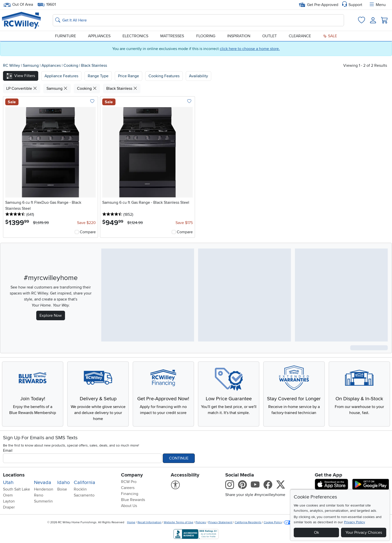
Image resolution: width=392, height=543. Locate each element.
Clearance (300, 36)
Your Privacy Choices (364, 532)
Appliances (99, 36)
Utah (8, 482)
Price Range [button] (128, 76)
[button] (21, 76)
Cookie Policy (273, 522)
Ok (316, 532)
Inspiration (239, 36)
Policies (201, 522)
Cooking (71, 65)
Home (131, 522)
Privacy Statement (220, 522)
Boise (62, 489)
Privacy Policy (354, 522)
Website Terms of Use (178, 522)
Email (8, 450)
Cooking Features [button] (164, 76)
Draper (9, 507)
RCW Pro (129, 482)
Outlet (269, 36)
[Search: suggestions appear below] (198, 20)
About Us (129, 506)
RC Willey (11, 65)
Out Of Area (18, 5)
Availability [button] (198, 76)
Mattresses (172, 36)
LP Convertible (22, 88)
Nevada (43, 482)
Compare (88, 232)
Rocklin (80, 489)
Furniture (65, 36)
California (84, 482)
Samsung (31, 65)
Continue (179, 458)
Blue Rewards (133, 500)
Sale (330, 36)
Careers (128, 488)
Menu (377, 5)
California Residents (248, 522)
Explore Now (51, 315)
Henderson (44, 489)
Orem (8, 495)
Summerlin (43, 501)
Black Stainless (94, 65)
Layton (9, 501)
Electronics (135, 36)
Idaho (63, 482)
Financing (130, 494)
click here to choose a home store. (250, 49)
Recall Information (149, 522)
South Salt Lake (16, 489)
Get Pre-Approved (319, 5)
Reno (39, 495)
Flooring (206, 36)
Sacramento (84, 495)
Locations (14, 475)
